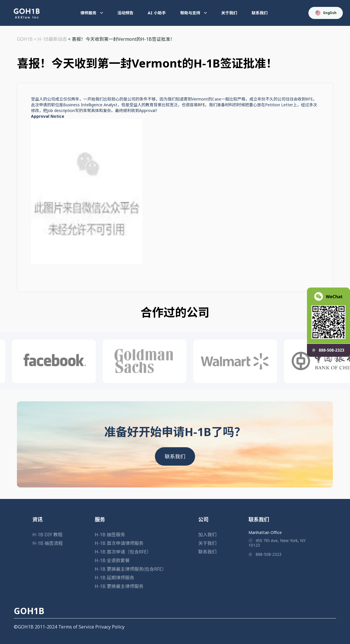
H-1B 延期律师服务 (114, 578)
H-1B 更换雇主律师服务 (119, 586)
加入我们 (207, 535)
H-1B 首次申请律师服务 (119, 543)
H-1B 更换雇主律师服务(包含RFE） (131, 569)
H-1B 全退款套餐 (112, 560)
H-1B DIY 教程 (47, 535)
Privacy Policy (110, 627)
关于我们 (229, 13)
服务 (100, 519)
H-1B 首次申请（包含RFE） (123, 552)
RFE (201, 105)
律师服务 (92, 13)
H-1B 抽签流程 (48, 543)
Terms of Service (76, 627)
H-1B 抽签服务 (110, 535)
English (326, 13)
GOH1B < (27, 39)
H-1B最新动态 (52, 39)
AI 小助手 (157, 13)
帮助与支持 (194, 13)
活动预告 (125, 13)
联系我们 (260, 13)
